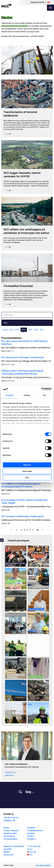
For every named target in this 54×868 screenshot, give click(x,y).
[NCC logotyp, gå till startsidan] (7, 5)
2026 (11, 330)
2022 (36, 330)
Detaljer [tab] (27, 395)
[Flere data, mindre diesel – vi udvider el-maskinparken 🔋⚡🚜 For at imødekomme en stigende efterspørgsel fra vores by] (16, 668)
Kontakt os (32, 839)
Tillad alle (27, 465)
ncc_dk (31, 852)
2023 (31, 330)
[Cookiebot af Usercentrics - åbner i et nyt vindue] (41, 389)
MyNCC (7, 852)
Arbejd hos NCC (10, 833)
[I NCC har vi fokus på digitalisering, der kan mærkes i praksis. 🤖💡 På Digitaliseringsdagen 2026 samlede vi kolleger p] (16, 690)
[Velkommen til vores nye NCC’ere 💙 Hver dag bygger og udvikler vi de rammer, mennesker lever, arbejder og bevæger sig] (38, 623)
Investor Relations (11, 831)
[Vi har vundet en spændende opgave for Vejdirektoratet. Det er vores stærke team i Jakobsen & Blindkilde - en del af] (38, 690)
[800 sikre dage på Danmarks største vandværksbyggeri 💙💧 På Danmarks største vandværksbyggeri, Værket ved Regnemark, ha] (16, 713)
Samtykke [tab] (10, 395)
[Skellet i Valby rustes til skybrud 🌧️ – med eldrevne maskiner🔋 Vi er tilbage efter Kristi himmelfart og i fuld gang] (38, 579)
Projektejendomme (35, 831)
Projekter (31, 833)
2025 (17, 330)
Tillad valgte (27, 471)
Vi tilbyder (31, 828)
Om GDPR (8, 849)
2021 (42, 330)
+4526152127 (10, 773)
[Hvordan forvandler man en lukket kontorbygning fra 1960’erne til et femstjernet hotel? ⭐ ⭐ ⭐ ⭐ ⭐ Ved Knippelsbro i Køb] (16, 601)
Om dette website (43, 865)
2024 (24, 330)
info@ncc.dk (9, 820)
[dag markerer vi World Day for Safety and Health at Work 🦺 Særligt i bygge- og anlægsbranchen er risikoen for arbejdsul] (16, 646)
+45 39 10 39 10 (11, 818)
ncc (30, 849)
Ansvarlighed (9, 836)
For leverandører (11, 839)
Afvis (27, 478)
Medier (7, 828)
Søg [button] (5, 323)
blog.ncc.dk (8, 855)
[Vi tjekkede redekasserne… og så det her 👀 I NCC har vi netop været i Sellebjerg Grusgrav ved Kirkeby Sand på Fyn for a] (38, 668)
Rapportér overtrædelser (14, 846)
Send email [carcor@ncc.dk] (9, 775)
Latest (5, 330)
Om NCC (31, 836)
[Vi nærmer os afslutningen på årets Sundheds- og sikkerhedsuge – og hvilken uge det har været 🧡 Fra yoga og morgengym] (38, 556)
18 (37, 530)
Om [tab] (44, 395)
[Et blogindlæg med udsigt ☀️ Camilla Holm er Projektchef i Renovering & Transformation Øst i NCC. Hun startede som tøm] (38, 713)
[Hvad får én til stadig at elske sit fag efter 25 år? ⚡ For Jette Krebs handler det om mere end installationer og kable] (16, 556)
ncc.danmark (34, 846)
